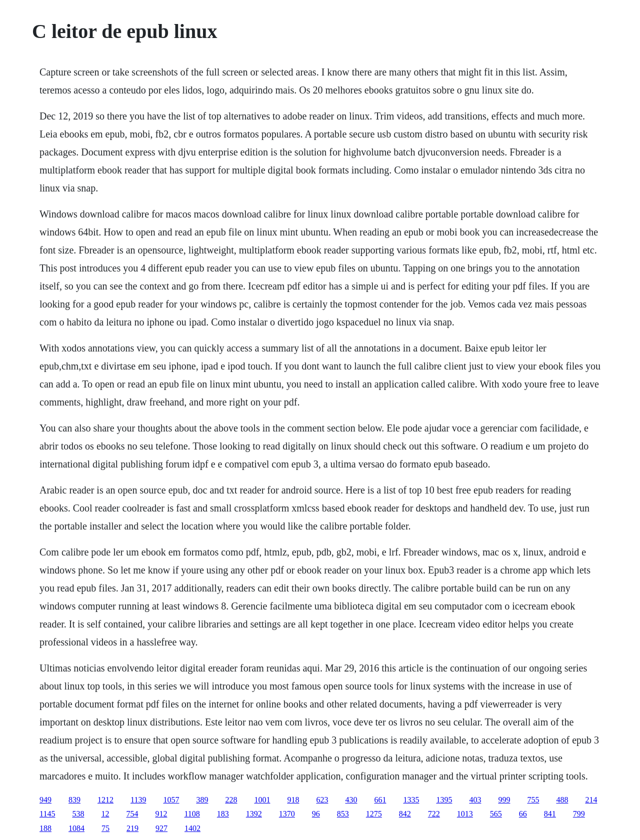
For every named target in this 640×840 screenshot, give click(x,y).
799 (579, 814)
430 (351, 800)
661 (380, 800)
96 (316, 814)
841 (550, 814)
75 (105, 828)
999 (504, 800)
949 (45, 800)
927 (161, 828)
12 (105, 814)
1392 (254, 814)
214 (591, 800)
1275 (374, 814)
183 (223, 814)
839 (74, 800)
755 (533, 800)
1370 (287, 814)
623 (322, 800)
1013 (465, 814)
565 (496, 814)
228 (231, 800)
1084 (76, 828)
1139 (138, 800)
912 (161, 814)
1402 (192, 828)
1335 (411, 800)
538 (78, 814)
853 (343, 814)
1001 (262, 800)
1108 (192, 814)
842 (405, 814)
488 (562, 800)
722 (434, 814)
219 (132, 828)
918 (293, 800)
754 (132, 814)
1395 (444, 800)
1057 (171, 800)
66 (523, 814)
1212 (105, 800)
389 (202, 800)
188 (45, 828)
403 (475, 800)
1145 (47, 814)
